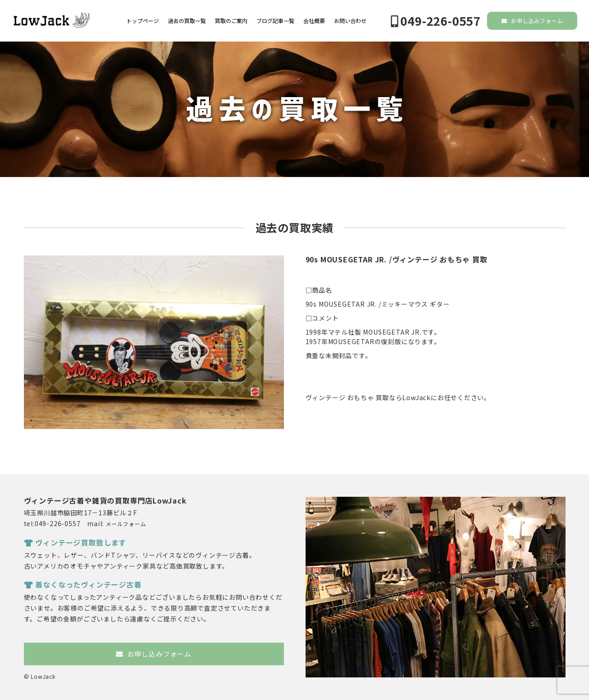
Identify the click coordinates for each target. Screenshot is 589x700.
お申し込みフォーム (532, 21)
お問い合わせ (350, 21)
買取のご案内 (231, 21)
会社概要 (314, 21)
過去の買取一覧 (187, 21)
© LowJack (40, 676)
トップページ (143, 21)
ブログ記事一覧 (275, 21)
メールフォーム (126, 524)
